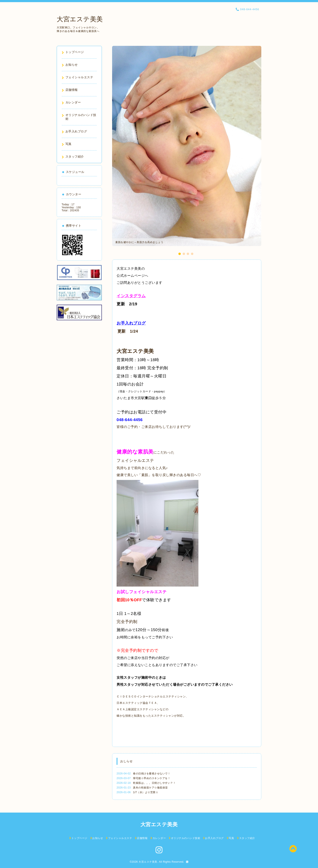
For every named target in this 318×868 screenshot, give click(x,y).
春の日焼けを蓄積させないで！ (152, 774)
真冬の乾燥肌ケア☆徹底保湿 (150, 788)
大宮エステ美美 (80, 19)
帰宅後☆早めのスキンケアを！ (152, 778)
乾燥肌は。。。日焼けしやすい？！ (154, 783)
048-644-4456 (130, 420)
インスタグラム (131, 296)
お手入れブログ (131, 323)
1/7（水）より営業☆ (146, 792)
